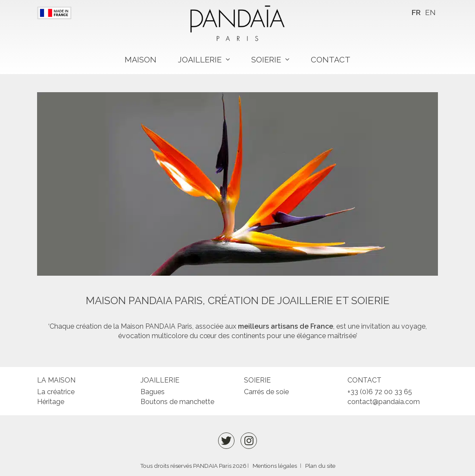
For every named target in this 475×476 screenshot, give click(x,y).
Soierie (266, 60)
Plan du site (320, 466)
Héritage (51, 402)
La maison (56, 380)
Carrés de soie (266, 392)
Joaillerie (200, 60)
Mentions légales (275, 466)
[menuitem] (416, 13)
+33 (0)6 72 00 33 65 (380, 392)
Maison (141, 60)
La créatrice (56, 392)
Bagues (153, 392)
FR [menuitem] (416, 12)
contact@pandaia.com (384, 402)
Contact (331, 60)
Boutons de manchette (177, 402)
